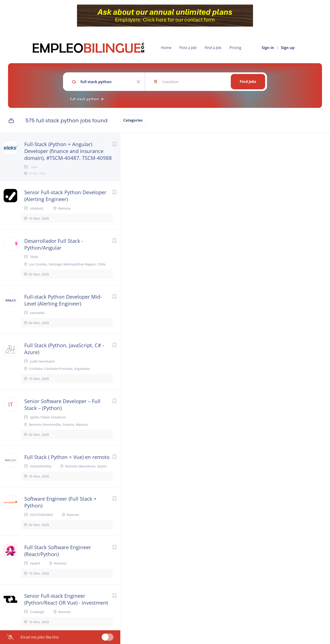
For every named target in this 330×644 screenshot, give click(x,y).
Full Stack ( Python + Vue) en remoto (67, 464)
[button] (297, 205)
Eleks (179, 190)
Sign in (268, 48)
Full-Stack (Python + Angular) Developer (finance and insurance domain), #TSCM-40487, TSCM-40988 (68, 151)
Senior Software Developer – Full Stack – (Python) (62, 412)
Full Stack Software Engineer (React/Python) (58, 558)
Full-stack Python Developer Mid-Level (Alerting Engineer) (63, 307)
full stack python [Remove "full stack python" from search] (84, 99)
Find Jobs (248, 82)
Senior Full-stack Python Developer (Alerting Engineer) (65, 203)
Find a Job (213, 48)
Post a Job (188, 48)
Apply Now (190, 205)
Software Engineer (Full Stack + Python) (60, 509)
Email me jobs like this (40, 637)
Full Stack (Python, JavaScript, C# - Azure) (64, 356)
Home (166, 48)
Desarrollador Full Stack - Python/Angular (54, 251)
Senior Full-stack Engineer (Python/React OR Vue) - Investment (66, 606)
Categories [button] (133, 120)
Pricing (235, 48)
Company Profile (162, 588)
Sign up (288, 48)
